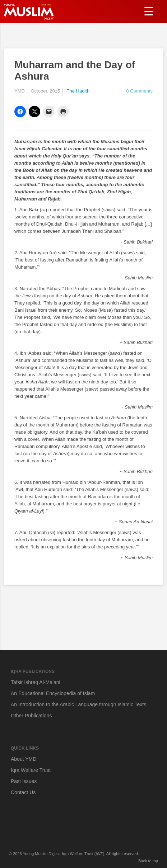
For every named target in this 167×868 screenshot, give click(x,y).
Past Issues (24, 781)
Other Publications (31, 716)
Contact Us (23, 792)
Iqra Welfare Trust (31, 770)
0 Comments (139, 91)
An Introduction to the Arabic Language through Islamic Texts (78, 704)
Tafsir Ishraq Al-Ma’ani (36, 682)
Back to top (148, 861)
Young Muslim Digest (41, 854)
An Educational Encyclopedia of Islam (53, 693)
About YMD (24, 759)
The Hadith (78, 91)
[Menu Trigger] (149, 11)
